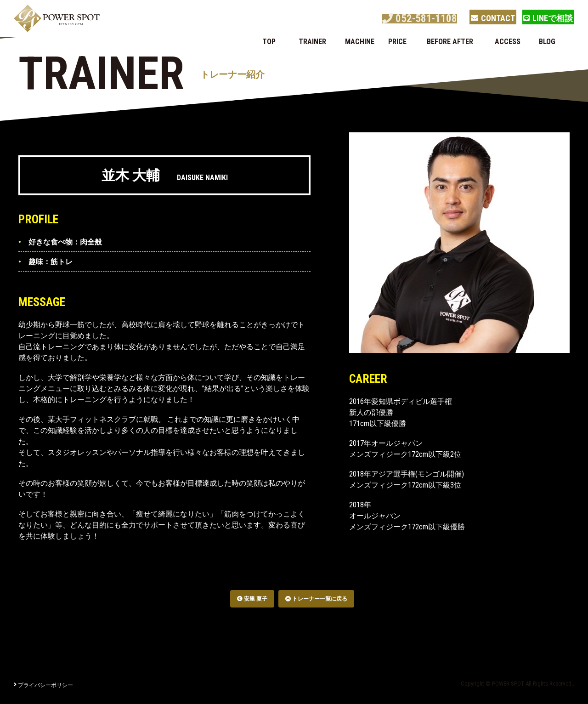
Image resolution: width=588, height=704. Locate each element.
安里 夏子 (252, 599)
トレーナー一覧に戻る (316, 599)
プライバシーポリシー (43, 685)
